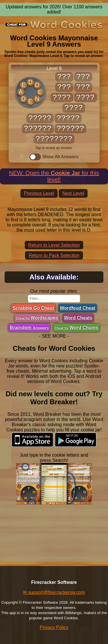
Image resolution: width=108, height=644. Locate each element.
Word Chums (76, 328)
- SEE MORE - (54, 336)
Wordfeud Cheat (78, 308)
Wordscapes (37, 318)
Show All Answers (54, 157)
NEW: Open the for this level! (54, 176)
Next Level (73, 193)
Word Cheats (78, 318)
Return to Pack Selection (54, 255)
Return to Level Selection (54, 245)
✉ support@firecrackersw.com (54, 592)
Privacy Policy (54, 627)
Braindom (29, 328)
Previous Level (39, 193)
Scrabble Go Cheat (33, 308)
